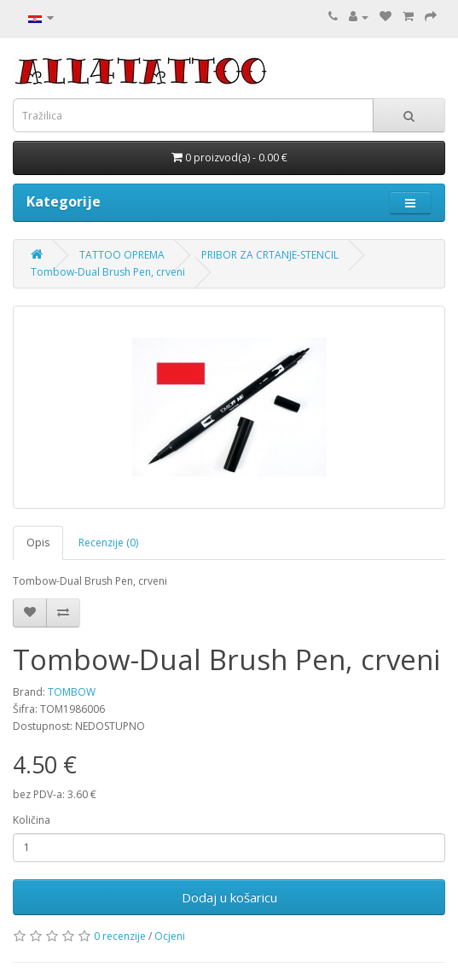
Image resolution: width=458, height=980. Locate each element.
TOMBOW (72, 692)
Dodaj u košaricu (229, 897)
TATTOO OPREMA (122, 255)
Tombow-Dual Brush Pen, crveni (108, 272)
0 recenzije (120, 936)
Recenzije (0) (108, 542)
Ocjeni (170, 936)
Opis (38, 542)
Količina (32, 820)
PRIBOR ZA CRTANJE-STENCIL (270, 255)
